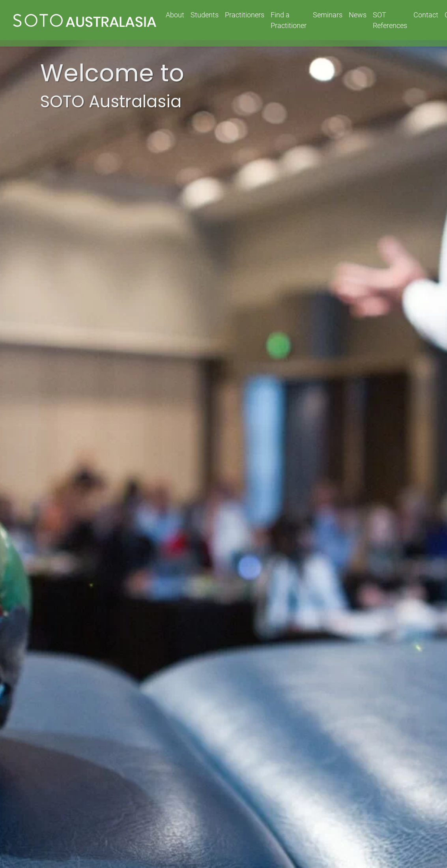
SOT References (390, 20)
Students (205, 15)
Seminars (328, 15)
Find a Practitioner (289, 20)
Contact (426, 15)
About (175, 15)
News (358, 15)
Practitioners (245, 15)
